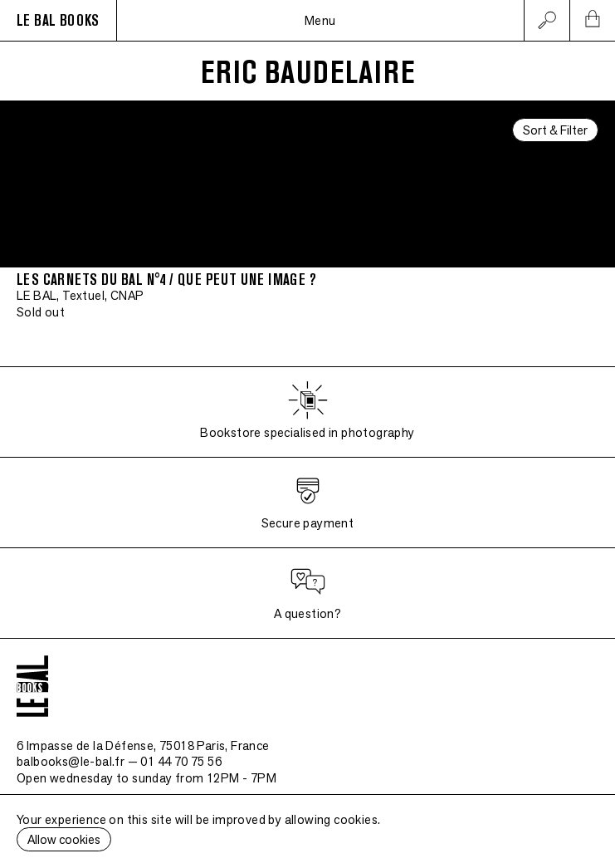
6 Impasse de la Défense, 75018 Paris (143, 745)
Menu (320, 20)
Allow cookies (64, 839)
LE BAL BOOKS (58, 21)
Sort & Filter (555, 130)
